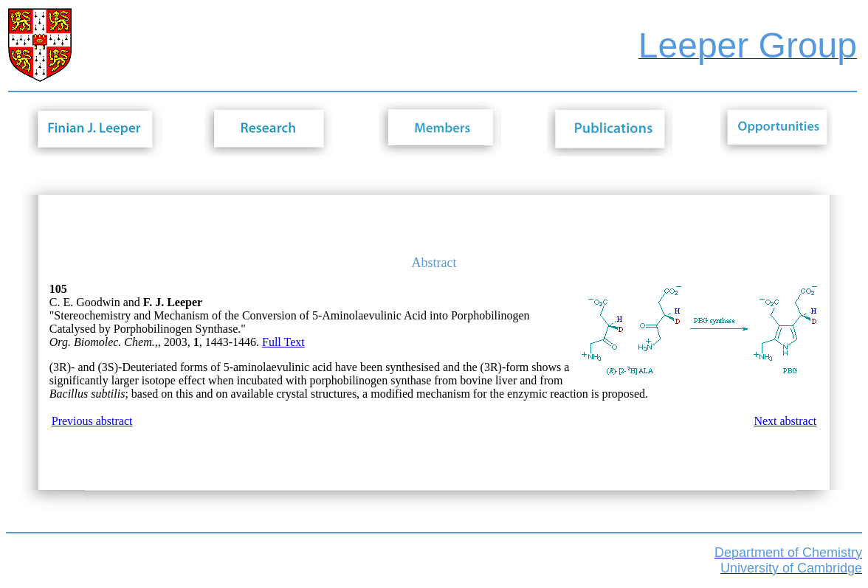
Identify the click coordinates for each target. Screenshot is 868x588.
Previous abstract (92, 421)
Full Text (283, 342)
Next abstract (785, 421)
